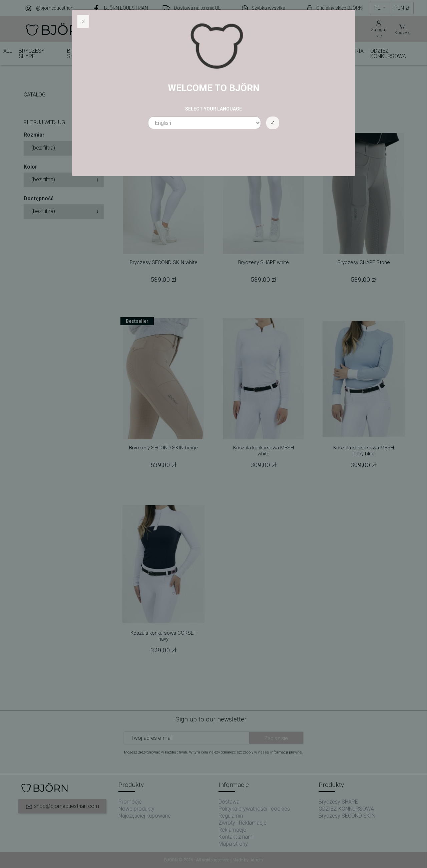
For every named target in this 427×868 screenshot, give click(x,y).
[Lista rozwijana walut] (402, 8)
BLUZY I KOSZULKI (244, 54)
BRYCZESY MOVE (198, 54)
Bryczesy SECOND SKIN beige (163, 448)
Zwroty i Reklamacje (243, 823)
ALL (8, 51)
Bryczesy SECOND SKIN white (164, 262)
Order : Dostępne (172, 111)
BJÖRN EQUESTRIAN (126, 8)
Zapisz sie (276, 738)
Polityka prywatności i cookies (254, 809)
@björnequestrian (55, 8)
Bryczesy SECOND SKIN (91, 54)
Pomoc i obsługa (332, 29)
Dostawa (229, 802)
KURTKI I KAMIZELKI (295, 54)
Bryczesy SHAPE (32, 54)
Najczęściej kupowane (145, 816)
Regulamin (231, 816)
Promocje (130, 802)
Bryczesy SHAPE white (264, 262)
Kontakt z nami (236, 837)
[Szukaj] (197, 29)
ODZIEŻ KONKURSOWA (388, 54)
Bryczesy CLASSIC (145, 54)
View (132, 111)
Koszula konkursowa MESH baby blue (364, 451)
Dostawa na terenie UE (197, 8)
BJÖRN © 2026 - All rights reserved (197, 860)
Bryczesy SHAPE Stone (364, 262)
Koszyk (402, 29)
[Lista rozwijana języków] (380, 8)
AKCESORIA (349, 51)
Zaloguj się (379, 29)
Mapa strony (233, 844)
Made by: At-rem (248, 860)
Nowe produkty (136, 809)
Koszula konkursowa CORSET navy (163, 636)
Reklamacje (232, 830)
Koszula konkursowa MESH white (264, 451)
